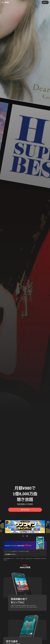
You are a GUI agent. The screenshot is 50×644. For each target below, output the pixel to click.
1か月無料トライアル (11, 554)
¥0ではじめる (25, 510)
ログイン (45, 2)
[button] (7, 526)
